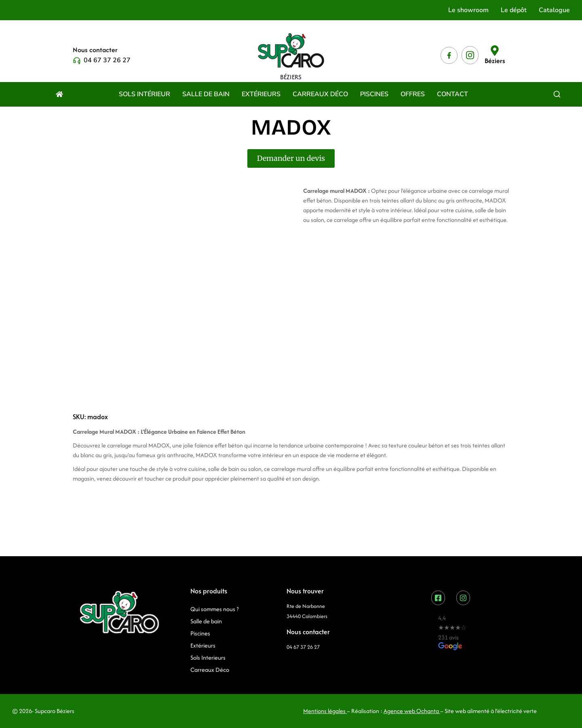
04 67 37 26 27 (107, 60)
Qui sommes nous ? (214, 609)
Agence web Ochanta (412, 711)
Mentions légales (324, 711)
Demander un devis (291, 158)
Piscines (200, 633)
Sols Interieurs (208, 657)
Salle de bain (206, 621)
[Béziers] (495, 51)
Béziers (495, 61)
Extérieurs (203, 645)
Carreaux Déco (210, 670)
